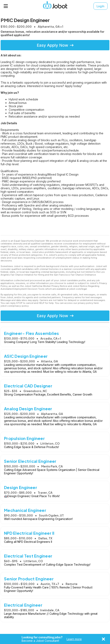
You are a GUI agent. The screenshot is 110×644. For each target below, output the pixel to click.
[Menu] (6, 6)
